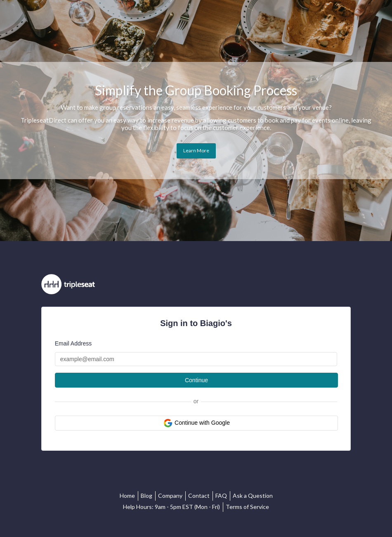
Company (170, 496)
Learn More (196, 150)
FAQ (221, 496)
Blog (146, 496)
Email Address (73, 343)
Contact (199, 496)
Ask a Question (253, 496)
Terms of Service (247, 507)
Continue (196, 380)
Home (127, 496)
